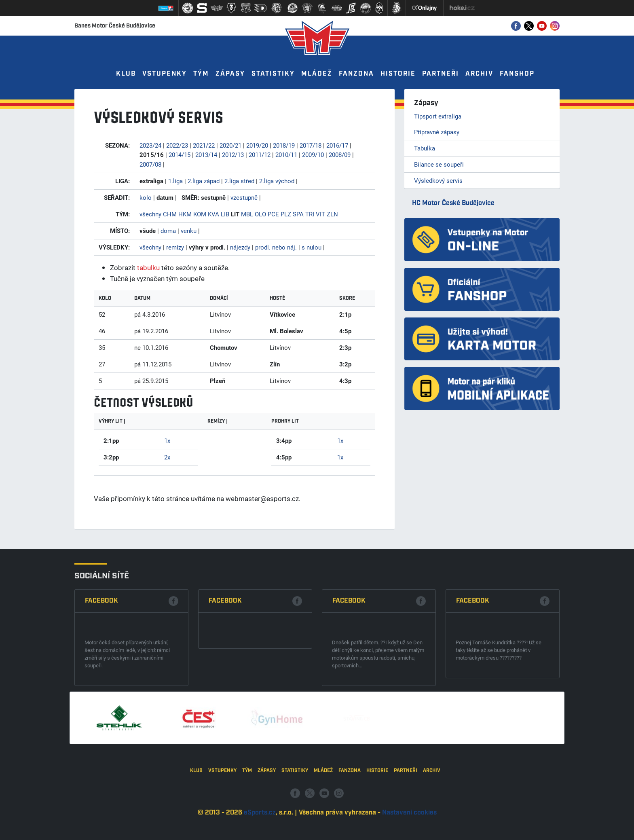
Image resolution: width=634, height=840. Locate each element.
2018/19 (284, 145)
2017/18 (311, 145)
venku (189, 231)
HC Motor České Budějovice (453, 203)
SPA (298, 214)
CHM (170, 214)
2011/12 (260, 154)
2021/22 (204, 145)
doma (168, 231)
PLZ (286, 214)
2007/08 (150, 164)
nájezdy (240, 247)
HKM (185, 214)
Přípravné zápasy (437, 132)
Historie (398, 74)
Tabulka (425, 148)
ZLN (332, 214)
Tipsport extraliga (438, 116)
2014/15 (180, 154)
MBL (247, 214)
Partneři (441, 74)
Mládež (317, 74)
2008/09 (340, 154)
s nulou (312, 247)
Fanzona (356, 74)
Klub (126, 74)
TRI (310, 214)
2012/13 (233, 154)
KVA (213, 214)
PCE (273, 214)
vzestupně (244, 197)
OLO (260, 214)
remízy (175, 247)
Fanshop (517, 74)
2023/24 (150, 145)
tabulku (148, 268)
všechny (150, 214)
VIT (320, 214)
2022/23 (177, 145)
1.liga (175, 181)
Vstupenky (165, 74)
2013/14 (206, 154)
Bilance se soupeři (439, 164)
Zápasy (230, 74)
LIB (225, 214)
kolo (146, 197)
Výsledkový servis (438, 180)
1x (167, 440)
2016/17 (337, 145)
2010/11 (286, 154)
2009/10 (313, 154)
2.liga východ (277, 181)
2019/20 (257, 145)
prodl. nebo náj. (276, 247)
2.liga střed (239, 181)
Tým (201, 74)
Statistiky (273, 74)
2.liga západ (204, 181)
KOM (200, 214)
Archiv (479, 74)
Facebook (101, 699)
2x (167, 457)
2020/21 (230, 145)
